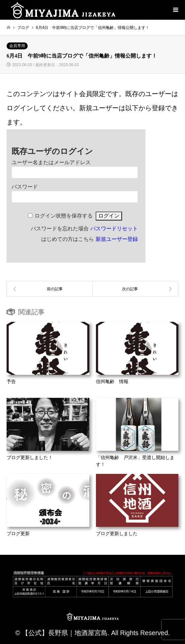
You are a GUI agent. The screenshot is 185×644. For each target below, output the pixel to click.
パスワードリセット (114, 229)
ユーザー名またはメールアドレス (51, 162)
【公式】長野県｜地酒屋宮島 (65, 633)
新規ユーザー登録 (117, 239)
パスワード (25, 187)
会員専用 (17, 46)
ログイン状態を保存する (64, 216)
